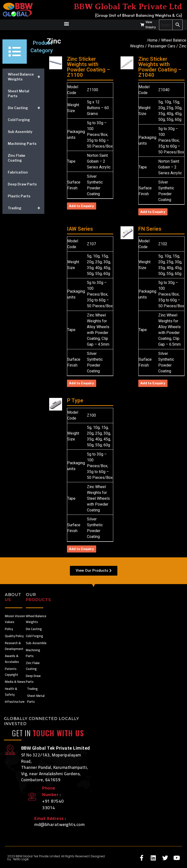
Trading (26, 208)
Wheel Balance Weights (26, 77)
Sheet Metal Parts (19, 93)
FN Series (150, 229)
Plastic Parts (19, 196)
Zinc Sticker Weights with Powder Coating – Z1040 (160, 67)
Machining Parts (22, 144)
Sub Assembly (20, 132)
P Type (75, 400)
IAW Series (80, 229)
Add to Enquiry (81, 206)
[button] (66, 23)
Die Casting (26, 108)
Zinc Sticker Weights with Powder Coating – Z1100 (89, 67)
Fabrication (18, 172)
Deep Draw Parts (22, 184)
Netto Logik (21, 859)
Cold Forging (19, 120)
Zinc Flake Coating (17, 158)
